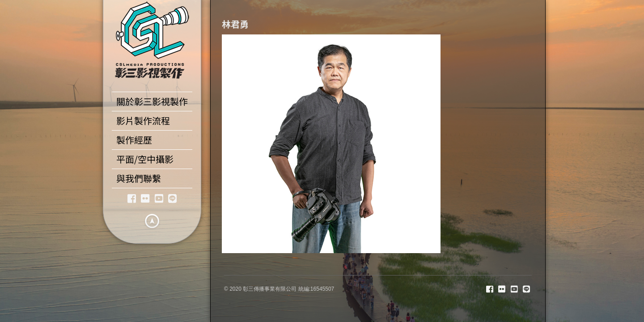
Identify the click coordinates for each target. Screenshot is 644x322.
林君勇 (235, 24)
